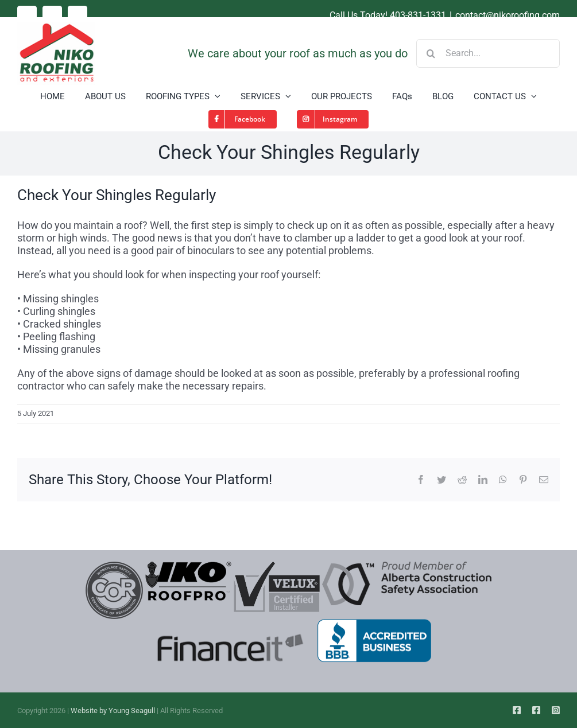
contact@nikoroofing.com (508, 15)
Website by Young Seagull (113, 711)
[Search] (431, 53)
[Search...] (488, 53)
